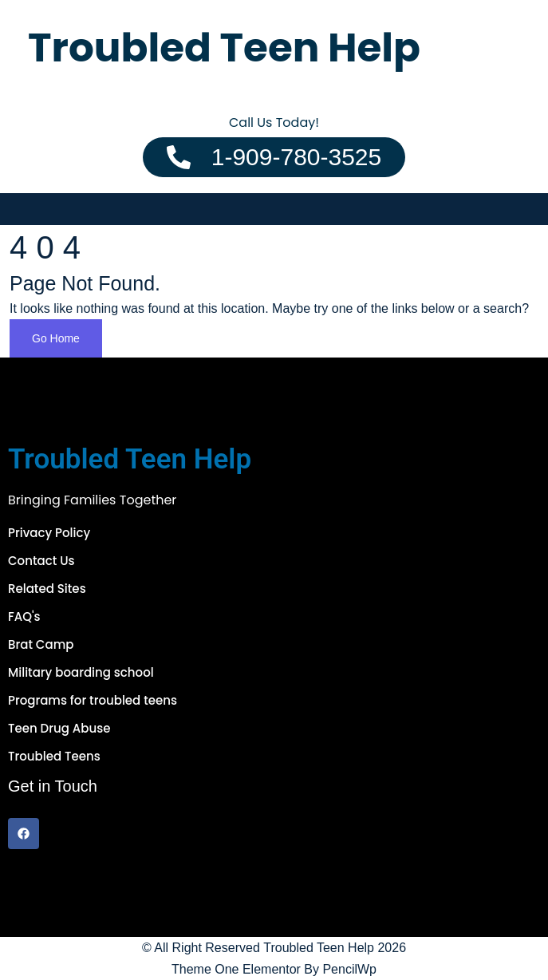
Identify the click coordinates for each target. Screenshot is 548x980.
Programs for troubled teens (93, 700)
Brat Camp (41, 644)
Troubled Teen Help (319, 948)
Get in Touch (53, 786)
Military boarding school (81, 672)
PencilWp (349, 969)
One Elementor (258, 969)
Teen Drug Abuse (59, 728)
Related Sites (47, 589)
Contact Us (41, 561)
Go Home (56, 338)
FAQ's (24, 616)
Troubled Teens (54, 756)
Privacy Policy (49, 533)
